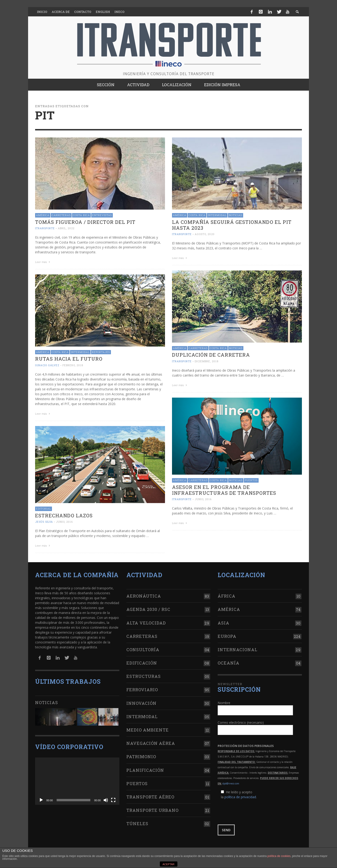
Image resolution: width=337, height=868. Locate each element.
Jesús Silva (44, 521)
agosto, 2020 (205, 234)
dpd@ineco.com (231, 781)
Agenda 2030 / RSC (148, 607)
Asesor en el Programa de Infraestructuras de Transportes (224, 489)
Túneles (137, 822)
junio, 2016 (203, 498)
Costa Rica (81, 215)
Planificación (145, 768)
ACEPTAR (168, 864)
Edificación (142, 661)
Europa (227, 634)
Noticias (236, 215)
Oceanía (229, 661)
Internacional (238, 648)
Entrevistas (102, 215)
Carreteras (61, 215)
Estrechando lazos (64, 514)
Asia (223, 621)
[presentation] (253, 810)
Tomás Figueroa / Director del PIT (85, 222)
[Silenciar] (106, 798)
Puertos (251, 479)
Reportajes (101, 352)
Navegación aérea (151, 741)
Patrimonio (141, 755)
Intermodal (217, 215)
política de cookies (279, 856)
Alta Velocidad (146, 621)
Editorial (44, 508)
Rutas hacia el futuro (69, 358)
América (43, 215)
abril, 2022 (66, 228)
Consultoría (143, 648)
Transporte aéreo (150, 795)
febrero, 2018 (73, 365)
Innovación (141, 701)
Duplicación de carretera (211, 354)
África (227, 594)
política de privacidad (240, 795)
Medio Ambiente (148, 728)
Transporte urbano (152, 808)
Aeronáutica (144, 594)
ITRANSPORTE (45, 228)
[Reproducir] (41, 798)
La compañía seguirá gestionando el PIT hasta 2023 (232, 225)
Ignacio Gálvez (47, 365)
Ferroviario (142, 688)
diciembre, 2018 (207, 361)
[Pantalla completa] (113, 798)
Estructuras (144, 674)
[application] (77, 779)
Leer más (43, 262)
